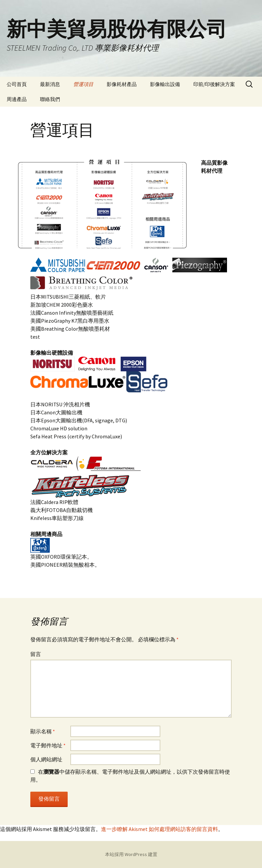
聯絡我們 (50, 99)
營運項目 (83, 84)
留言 (36, 654)
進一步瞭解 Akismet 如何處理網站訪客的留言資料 (159, 829)
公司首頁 (17, 84)
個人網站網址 (46, 759)
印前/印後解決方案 (214, 84)
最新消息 (50, 84)
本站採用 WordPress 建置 (131, 854)
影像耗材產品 (122, 84)
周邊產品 (17, 99)
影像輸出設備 (165, 84)
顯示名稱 (43, 731)
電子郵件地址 (48, 745)
